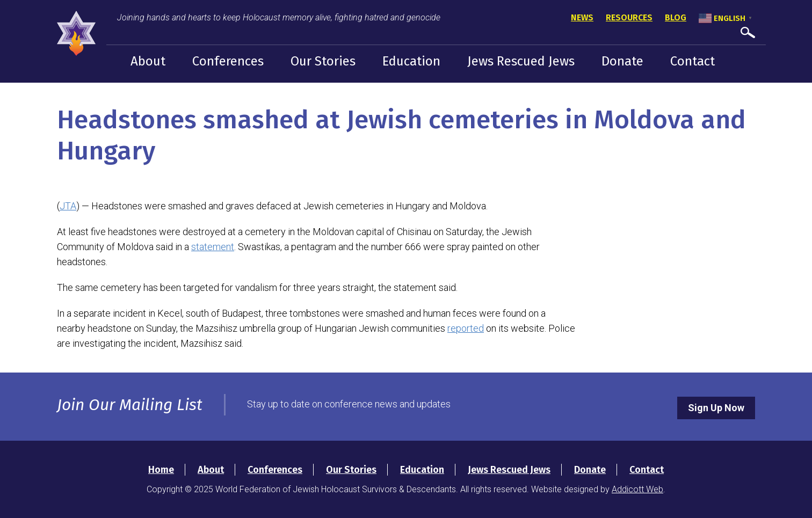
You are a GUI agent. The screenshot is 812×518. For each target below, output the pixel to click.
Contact (693, 61)
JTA (68, 206)
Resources (629, 17)
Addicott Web (637, 489)
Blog (676, 17)
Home (161, 470)
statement (213, 247)
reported (466, 328)
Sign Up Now (716, 408)
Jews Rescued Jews (521, 61)
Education (411, 61)
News (582, 17)
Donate (622, 61)
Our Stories (323, 61)
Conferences (228, 61)
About (148, 61)
